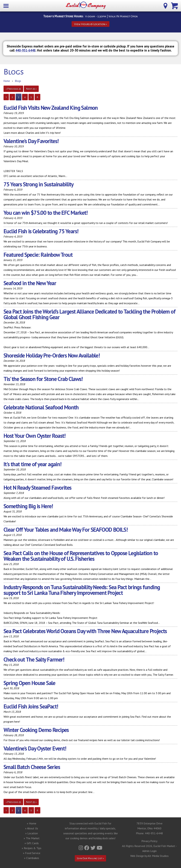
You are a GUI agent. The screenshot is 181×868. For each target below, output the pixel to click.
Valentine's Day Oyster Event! (35, 748)
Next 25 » (31, 89)
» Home (32, 823)
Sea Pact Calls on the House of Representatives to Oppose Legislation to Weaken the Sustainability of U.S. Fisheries (81, 556)
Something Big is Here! (28, 506)
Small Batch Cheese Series (32, 767)
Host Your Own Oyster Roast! (34, 436)
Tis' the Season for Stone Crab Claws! (43, 379)
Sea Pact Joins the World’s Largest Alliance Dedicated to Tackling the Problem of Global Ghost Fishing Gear (89, 314)
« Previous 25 (13, 89)
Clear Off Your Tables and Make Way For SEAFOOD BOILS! (65, 530)
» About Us (32, 828)
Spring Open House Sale (29, 683)
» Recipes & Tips (32, 848)
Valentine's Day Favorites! (31, 141)
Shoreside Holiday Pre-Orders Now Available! (52, 355)
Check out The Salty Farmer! (34, 659)
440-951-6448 (25, 50)
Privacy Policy (149, 841)
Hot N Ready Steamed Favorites (37, 488)
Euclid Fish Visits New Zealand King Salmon (51, 108)
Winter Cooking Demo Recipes (36, 730)
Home (7, 81)
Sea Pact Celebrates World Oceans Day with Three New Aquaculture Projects (85, 631)
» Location (32, 833)
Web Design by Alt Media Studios (149, 856)
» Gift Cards (32, 843)
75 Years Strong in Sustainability (38, 184)
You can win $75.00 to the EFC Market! (46, 213)
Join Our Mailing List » (90, 858)
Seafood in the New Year (30, 283)
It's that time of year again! (32, 464)
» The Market (32, 838)
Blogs (18, 81)
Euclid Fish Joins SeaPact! (31, 706)
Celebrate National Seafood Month (41, 407)
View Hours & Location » (90, 24)
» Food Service (32, 853)
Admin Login (149, 851)
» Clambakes (32, 858)
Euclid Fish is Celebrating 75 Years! (41, 231)
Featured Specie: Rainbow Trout (38, 255)
